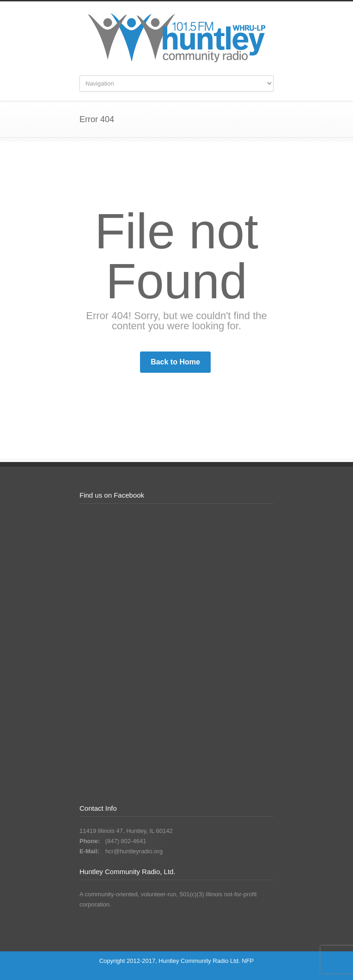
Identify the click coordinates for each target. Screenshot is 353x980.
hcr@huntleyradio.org (134, 851)
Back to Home (175, 362)
